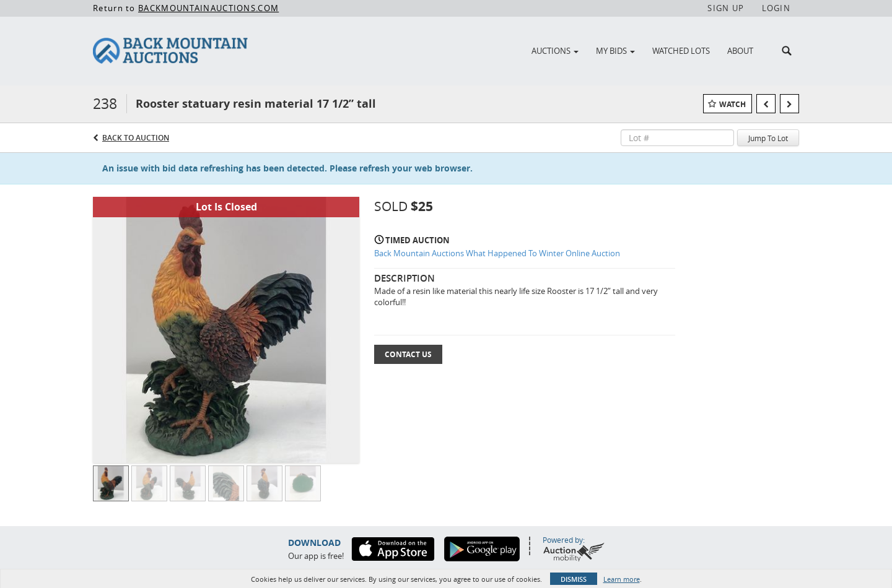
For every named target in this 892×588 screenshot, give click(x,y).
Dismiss (574, 579)
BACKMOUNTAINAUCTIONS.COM (208, 8)
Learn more (622, 579)
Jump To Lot (768, 138)
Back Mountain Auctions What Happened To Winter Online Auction (497, 253)
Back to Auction (136, 138)
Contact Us (408, 354)
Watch (732, 104)
